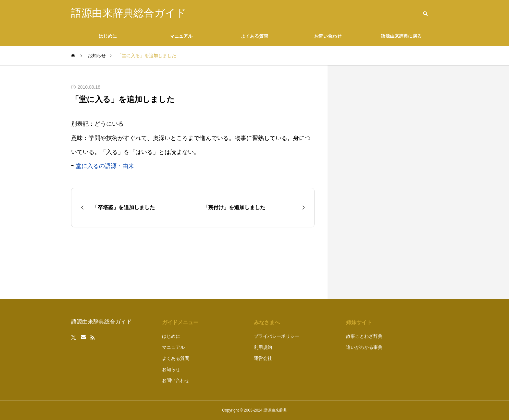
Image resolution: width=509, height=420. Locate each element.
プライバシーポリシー (277, 336)
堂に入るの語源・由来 (105, 166)
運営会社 (263, 358)
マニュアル (181, 36)
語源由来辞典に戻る (401, 36)
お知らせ (171, 369)
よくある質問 (255, 36)
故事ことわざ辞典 (364, 336)
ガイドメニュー (180, 322)
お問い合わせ (328, 36)
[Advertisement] (389, 182)
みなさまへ (267, 322)
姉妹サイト (359, 322)
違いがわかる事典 (364, 347)
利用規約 (263, 347)
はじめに (108, 36)
